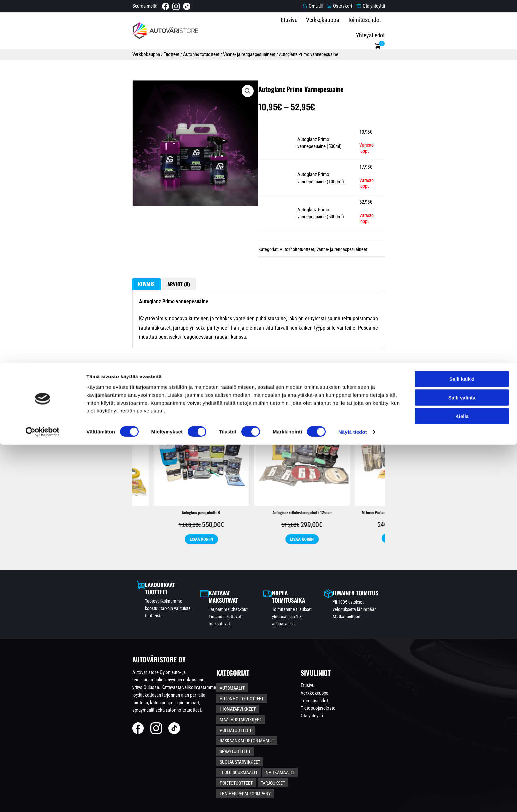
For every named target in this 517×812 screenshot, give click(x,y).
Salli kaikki (462, 746)
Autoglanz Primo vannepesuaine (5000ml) (337, 228)
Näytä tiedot (353, 799)
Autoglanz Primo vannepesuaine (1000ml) (337, 198)
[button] (228, 102)
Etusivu (309, 30)
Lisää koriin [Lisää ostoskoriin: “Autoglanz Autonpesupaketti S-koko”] (309, 585)
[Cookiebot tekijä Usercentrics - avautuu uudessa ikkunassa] (43, 799)
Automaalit (243, 713)
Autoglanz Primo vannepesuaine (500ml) (336, 169)
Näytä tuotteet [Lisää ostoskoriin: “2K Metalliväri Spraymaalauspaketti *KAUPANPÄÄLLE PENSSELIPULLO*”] (108, 591)
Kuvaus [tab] (75, 309)
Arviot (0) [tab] (112, 309)
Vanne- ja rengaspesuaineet (179, 52)
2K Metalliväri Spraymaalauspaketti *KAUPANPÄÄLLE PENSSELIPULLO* (108, 562)
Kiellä (462, 783)
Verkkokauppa (343, 30)
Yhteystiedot (424, 30)
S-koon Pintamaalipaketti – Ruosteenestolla (410, 558)
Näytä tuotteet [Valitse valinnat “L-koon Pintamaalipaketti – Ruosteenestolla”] (208, 585)
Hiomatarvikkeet (248, 724)
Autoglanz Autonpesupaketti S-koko (309, 558)
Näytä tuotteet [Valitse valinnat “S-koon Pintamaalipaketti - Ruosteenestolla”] (410, 585)
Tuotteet (100, 52)
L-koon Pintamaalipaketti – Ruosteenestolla (208, 558)
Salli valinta (462, 765)
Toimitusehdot (384, 30)
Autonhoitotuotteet (130, 52)
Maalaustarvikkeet (295, 724)
